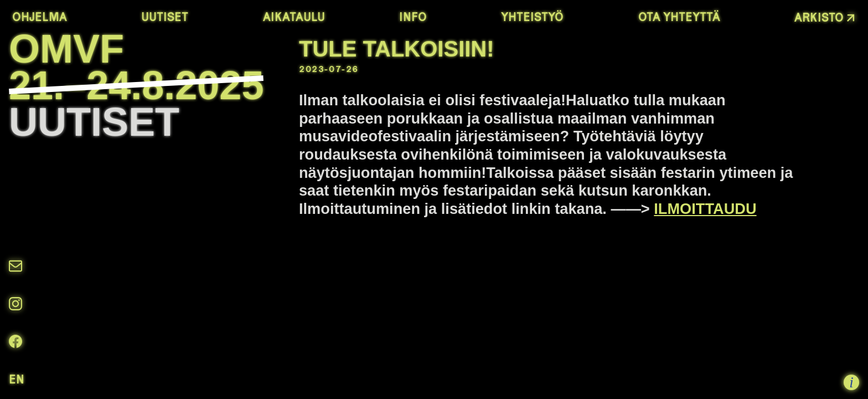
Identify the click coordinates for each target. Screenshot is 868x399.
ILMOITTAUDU (705, 209)
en (17, 379)
